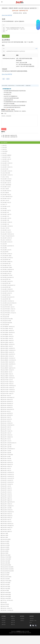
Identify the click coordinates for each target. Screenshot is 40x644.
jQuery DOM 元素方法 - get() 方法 (8, 307)
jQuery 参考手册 (5, 252)
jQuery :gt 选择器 (5, 551)
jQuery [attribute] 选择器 (7, 565)
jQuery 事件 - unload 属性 (7, 508)
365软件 (13, 619)
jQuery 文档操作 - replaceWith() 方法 (9, 364)
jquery (8, 79)
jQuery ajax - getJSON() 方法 (8, 413)
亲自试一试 (6, 36)
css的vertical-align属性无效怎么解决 (11, 98)
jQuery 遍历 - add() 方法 (7, 159)
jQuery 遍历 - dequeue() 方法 (8, 281)
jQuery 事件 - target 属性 (7, 453)
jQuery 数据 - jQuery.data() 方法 (8, 277)
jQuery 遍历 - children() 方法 (7, 167)
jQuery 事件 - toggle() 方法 (7, 498)
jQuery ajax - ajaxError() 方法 (11, 135)
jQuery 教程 (21, 8)
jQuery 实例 (5, 244)
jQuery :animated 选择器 (7, 557)
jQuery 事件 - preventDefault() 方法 (9, 449)
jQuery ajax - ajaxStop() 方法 (8, 407)
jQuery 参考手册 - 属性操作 (7, 271)
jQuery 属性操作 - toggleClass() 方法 (9, 368)
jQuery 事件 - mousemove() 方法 (8, 478)
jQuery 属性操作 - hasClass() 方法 (8, 344)
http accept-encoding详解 (9, 104)
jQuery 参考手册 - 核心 (6, 295)
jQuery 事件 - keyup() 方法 (7, 466)
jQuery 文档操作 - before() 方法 (8, 336)
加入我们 (4, 623)
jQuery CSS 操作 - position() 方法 (8, 388)
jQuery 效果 (5, 602)
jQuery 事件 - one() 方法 (7, 486)
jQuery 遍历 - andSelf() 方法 (7, 163)
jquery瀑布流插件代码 (8, 100)
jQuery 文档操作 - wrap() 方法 (8, 374)
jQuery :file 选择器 (6, 591)
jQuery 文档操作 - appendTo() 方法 (9, 333)
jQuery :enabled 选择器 (7, 593)
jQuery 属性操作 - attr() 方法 (7, 334)
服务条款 (4, 624)
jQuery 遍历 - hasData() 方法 (8, 289)
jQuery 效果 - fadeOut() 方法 (7, 516)
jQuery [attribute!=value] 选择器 (8, 569)
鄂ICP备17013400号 (27, 633)
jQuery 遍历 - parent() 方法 (7, 238)
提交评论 (4, 129)
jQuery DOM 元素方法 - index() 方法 (9, 309)
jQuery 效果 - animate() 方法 (7, 510)
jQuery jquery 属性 (6, 317)
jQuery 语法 (5, 149)
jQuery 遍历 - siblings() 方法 (7, 262)
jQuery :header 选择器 (6, 555)
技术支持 (32, 619)
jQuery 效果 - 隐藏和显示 (7, 155)
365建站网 (11, 8)
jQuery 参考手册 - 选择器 (7, 256)
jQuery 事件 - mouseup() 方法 (8, 484)
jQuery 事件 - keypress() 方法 (8, 464)
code (36, 49)
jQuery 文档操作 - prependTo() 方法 (9, 354)
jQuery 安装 (5, 147)
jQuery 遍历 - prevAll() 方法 (7, 254)
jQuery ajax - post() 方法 (7, 421)
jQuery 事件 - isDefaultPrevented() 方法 (9, 443)
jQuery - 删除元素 (6, 193)
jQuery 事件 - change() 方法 (7, 431)
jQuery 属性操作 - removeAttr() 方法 (9, 358)
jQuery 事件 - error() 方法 (7, 441)
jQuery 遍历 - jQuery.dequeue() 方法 (9, 285)
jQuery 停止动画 (5, 169)
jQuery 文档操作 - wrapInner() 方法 (9, 378)
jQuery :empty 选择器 (6, 561)
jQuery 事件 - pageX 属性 (7, 445)
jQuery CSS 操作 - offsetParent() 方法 (9, 386)
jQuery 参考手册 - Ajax (6, 279)
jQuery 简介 (5, 145)
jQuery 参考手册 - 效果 (6, 264)
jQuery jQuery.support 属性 (7, 323)
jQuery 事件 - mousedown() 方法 (8, 472)
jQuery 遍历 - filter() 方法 (7, 191)
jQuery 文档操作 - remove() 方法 (8, 356)
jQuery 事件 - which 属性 (7, 459)
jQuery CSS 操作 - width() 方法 (8, 394)
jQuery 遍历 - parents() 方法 (7, 242)
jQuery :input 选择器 (6, 573)
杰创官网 (13, 621)
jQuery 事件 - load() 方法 (7, 470)
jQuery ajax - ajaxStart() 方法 (8, 405)
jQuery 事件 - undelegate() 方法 (8, 506)
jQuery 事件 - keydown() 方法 (8, 463)
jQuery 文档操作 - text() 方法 (7, 366)
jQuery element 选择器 (6, 539)
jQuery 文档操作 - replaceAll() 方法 (9, 362)
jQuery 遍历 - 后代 (6, 216)
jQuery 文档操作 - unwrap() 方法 (8, 370)
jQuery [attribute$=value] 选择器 (8, 571)
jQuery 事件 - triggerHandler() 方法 (9, 502)
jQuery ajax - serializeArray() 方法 (8, 425)
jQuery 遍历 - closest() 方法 (7, 171)
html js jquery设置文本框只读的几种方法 (12, 107)
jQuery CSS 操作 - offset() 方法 (8, 384)
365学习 (22, 621)
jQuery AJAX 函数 (6, 606)
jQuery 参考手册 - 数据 (6, 287)
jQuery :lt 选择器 (5, 553)
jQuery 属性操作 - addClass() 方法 (8, 327)
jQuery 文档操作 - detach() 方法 (8, 340)
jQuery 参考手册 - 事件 (6, 260)
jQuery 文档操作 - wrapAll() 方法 (8, 376)
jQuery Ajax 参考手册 (7, 15)
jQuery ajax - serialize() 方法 (7, 423)
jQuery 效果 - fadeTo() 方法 (7, 518)
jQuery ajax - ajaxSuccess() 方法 (8, 409)
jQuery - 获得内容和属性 (7, 181)
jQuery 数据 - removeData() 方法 (8, 301)
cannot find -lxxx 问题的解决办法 (11, 96)
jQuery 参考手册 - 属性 (6, 299)
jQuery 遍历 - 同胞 (6, 220)
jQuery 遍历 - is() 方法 (6, 206)
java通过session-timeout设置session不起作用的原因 (15, 105)
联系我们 (4, 621)
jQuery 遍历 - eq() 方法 (6, 187)
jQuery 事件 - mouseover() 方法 (8, 482)
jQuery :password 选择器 (7, 577)
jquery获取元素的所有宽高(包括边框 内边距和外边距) (15, 91)
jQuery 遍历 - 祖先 (6, 212)
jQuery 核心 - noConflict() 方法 (8, 610)
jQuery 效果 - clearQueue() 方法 (8, 512)
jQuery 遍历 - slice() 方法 (7, 266)
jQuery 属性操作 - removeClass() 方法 (9, 360)
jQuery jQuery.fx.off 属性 (7, 321)
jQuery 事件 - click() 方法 (7, 433)
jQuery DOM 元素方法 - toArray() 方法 (9, 313)
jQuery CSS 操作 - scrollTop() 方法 (9, 392)
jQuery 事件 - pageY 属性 (7, 447)
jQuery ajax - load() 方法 (7, 417)
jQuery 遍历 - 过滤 (6, 224)
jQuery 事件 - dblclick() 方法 (7, 435)
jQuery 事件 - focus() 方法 (7, 461)
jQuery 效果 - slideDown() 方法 (8, 524)
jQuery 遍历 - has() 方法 (7, 202)
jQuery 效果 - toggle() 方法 (7, 531)
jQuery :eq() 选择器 (6, 549)
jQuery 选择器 (5, 151)
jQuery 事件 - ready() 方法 (7, 488)
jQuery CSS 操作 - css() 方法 (8, 380)
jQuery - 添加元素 (6, 189)
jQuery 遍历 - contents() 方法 (8, 175)
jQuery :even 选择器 (6, 545)
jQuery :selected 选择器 (7, 596)
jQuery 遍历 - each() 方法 (7, 179)
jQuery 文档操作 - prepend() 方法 (8, 352)
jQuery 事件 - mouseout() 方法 (8, 480)
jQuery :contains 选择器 (7, 559)
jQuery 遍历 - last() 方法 (7, 210)
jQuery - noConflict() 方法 (7, 240)
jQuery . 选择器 (5, 537)
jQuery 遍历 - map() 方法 (7, 214)
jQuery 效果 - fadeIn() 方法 (7, 514)
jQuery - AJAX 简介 (6, 228)
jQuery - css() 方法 (6, 201)
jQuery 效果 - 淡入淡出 (6, 157)
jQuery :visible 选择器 (6, 563)
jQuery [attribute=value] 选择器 (8, 567)
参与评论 (25, 13)
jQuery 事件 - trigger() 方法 (7, 500)
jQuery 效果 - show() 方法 (7, 522)
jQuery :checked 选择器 (7, 598)
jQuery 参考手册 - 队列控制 (7, 305)
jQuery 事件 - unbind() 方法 (7, 504)
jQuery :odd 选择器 (6, 547)
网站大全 (13, 624)
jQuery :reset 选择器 (6, 585)
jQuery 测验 (5, 248)
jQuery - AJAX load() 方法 (7, 232)
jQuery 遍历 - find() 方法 (7, 195)
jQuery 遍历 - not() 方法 (7, 230)
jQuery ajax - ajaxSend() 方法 (8, 401)
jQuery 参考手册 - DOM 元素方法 (8, 291)
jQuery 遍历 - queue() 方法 (7, 293)
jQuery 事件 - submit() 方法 (7, 496)
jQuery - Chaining (6, 177)
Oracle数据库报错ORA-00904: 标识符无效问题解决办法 (15, 102)
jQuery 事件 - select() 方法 (7, 494)
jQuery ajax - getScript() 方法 (8, 415)
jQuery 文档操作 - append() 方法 (8, 331)
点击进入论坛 (28, 86)
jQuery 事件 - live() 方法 (7, 468)
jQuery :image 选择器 (6, 589)
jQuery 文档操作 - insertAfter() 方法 (9, 348)
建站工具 (13, 623)
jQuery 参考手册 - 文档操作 (7, 268)
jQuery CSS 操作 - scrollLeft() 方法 (9, 390)
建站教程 (16, 8)
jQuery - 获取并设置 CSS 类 (7, 197)
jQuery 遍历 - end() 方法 (7, 183)
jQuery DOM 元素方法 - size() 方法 (9, 311)
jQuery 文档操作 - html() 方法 (8, 346)
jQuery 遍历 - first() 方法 (7, 199)
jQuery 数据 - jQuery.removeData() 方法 (9, 303)
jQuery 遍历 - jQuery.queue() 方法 (8, 297)
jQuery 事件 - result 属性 (7, 451)
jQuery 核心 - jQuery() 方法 (7, 608)
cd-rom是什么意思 (8, 93)
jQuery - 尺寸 (5, 204)
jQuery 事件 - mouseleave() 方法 (8, 476)
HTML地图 (27, 631)
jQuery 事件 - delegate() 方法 (8, 437)
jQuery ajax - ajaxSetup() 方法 (11, 137)
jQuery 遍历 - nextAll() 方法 (7, 222)
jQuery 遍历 (5, 208)
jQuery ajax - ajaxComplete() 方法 (8, 398)
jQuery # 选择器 (5, 535)
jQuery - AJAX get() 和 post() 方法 (8, 236)
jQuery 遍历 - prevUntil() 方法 (8, 258)
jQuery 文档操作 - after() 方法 (8, 329)
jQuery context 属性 (6, 315)
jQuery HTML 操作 (6, 604)
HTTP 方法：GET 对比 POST (8, 600)
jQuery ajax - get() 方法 (7, 411)
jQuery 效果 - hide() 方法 (7, 520)
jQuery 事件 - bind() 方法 (7, 427)
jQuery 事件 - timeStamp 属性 (8, 455)
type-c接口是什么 (7, 94)
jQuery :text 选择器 (6, 575)
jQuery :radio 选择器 (6, 579)
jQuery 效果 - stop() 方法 (7, 529)
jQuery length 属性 (6, 325)
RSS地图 (23, 631)
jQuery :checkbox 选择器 (7, 581)
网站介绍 (4, 619)
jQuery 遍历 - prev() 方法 (7, 250)
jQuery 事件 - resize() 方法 (7, 490)
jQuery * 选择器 (5, 533)
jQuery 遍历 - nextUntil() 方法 (8, 226)
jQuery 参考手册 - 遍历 (6, 283)
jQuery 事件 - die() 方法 (7, 439)
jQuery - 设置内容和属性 (7, 185)
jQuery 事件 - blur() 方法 (7, 429)
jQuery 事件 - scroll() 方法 (7, 492)
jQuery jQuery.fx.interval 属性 (8, 319)
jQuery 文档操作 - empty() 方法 (8, 342)
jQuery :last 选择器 (6, 543)
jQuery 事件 (5, 153)
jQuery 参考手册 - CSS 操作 (7, 275)
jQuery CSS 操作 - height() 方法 (8, 382)
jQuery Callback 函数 (6, 173)
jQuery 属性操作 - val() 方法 (7, 372)
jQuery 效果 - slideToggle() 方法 (8, 526)
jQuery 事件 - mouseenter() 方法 (8, 474)
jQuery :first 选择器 (6, 541)
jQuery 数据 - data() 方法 (7, 273)
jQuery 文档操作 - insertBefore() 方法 (9, 350)
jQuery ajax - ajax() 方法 (7, 396)
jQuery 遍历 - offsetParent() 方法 (8, 234)
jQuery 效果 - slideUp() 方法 (7, 528)
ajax (4, 79)
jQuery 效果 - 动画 (6, 165)
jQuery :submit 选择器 (6, 583)
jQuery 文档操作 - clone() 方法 (8, 338)
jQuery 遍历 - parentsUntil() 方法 (8, 246)
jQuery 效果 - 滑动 (6, 161)
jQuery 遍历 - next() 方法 (7, 218)
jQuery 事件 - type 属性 (7, 457)
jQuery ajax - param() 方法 (7, 419)
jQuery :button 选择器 (6, 587)
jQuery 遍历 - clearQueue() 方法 (8, 269)
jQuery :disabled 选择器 (7, 594)
